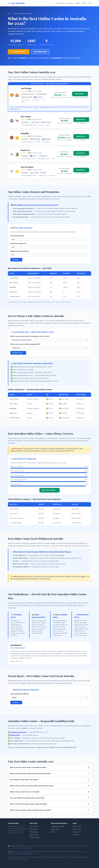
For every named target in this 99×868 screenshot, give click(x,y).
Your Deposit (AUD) (17, 236)
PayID (84, 3)
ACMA (53, 832)
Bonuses (70, 3)
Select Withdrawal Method (20, 694)
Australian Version (35, 837)
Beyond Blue (15, 735)
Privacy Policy (77, 827)
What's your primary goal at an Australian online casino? (30, 336)
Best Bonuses (34, 829)
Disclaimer (76, 835)
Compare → (16, 702)
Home (10, 14)
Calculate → (16, 260)
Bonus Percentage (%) (18, 243)
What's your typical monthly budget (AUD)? (25, 344)
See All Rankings (40, 52)
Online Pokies (34, 832)
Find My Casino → (18, 353)
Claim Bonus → (80, 94)
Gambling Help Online (18, 732)
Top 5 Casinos (60, 3)
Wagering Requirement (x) (20, 251)
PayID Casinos (34, 835)
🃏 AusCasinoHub (16, 3)
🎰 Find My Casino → (19, 52)
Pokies (78, 3)
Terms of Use (77, 829)
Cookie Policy (77, 832)
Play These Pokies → (49, 490)
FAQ (90, 3)
